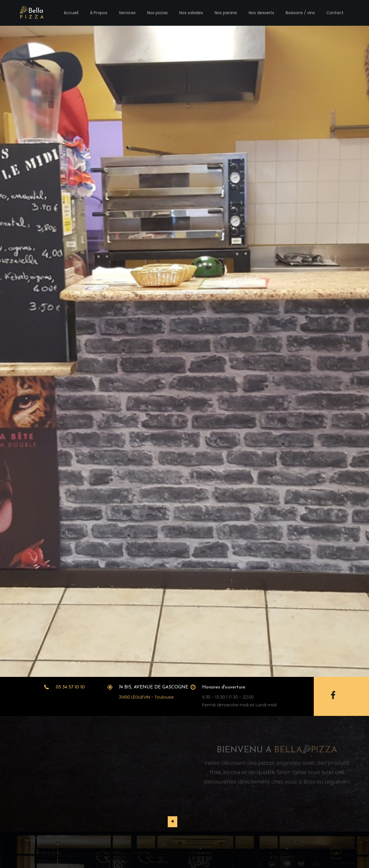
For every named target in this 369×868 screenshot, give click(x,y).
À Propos (99, 13)
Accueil (71, 13)
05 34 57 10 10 (70, 687)
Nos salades (191, 13)
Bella (33, 13)
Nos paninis (226, 13)
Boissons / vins (300, 13)
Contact (335, 13)
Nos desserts (261, 13)
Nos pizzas (157, 13)
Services (127, 13)
